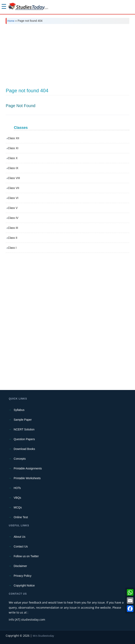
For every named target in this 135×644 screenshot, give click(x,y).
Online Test (21, 517)
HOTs (17, 488)
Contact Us (21, 546)
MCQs (18, 507)
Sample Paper (23, 420)
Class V (13, 208)
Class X (13, 158)
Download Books (24, 449)
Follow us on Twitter (26, 556)
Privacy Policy (22, 576)
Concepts (20, 459)
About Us (20, 537)
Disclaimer (20, 566)
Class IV (13, 218)
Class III (13, 228)
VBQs (17, 498)
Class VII (13, 188)
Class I (12, 248)
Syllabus (19, 410)
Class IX (13, 168)
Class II (13, 238)
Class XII (13, 138)
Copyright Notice (24, 585)
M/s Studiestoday (43, 636)
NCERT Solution (24, 429)
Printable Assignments (28, 468)
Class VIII (14, 178)
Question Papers (24, 439)
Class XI (13, 148)
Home (11, 21)
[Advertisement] (67, 58)
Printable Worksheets (27, 478)
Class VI (13, 198)
